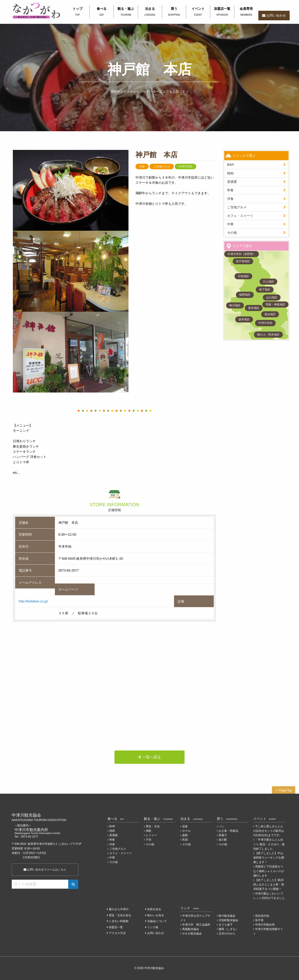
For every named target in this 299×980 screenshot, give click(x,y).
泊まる (150, 12)
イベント (198, 12)
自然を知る (154, 909)
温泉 (185, 826)
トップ (77, 12)
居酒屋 (114, 835)
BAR (230, 165)
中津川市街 (265, 323)
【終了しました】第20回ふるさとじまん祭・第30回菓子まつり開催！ (269, 884)
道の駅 (223, 840)
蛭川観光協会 (227, 916)
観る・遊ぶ (126, 12)
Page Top (286, 790)
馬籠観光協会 (191, 929)
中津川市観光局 (265, 925)
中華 (230, 224)
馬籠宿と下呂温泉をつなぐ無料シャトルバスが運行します (269, 871)
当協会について (157, 921)
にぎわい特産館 (119, 921)
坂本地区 (244, 319)
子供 (149, 840)
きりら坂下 (226, 925)
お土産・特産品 (228, 831)
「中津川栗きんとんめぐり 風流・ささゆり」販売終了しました (269, 844)
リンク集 (153, 927)
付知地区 (243, 276)
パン (221, 826)
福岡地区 (245, 295)
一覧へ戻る (152, 757)
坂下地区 (265, 290)
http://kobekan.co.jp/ (33, 601)
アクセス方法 (117, 933)
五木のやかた (227, 934)
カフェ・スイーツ (240, 216)
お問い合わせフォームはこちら (45, 870)
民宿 (185, 840)
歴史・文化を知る (120, 915)
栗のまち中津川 (119, 909)
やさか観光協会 (192, 934)
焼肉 (230, 173)
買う (174, 12)
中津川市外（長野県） (242, 254)
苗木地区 (254, 308)
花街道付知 (262, 916)
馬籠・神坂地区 (275, 304)
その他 (232, 233)
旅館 (185, 835)
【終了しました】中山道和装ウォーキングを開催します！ (269, 858)
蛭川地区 (235, 305)
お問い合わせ (276, 15)
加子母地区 (243, 261)
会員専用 (246, 12)
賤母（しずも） (228, 929)
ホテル (186, 831)
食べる (102, 12)
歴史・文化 (153, 826)
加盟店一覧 (222, 12)
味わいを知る (156, 915)
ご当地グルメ (237, 207)
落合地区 (270, 314)
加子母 (259, 920)
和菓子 (223, 835)
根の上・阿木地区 (268, 335)
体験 (149, 831)
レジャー (151, 835)
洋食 (230, 199)
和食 (230, 190)
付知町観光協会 (228, 920)
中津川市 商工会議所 (196, 925)
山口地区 (272, 297)
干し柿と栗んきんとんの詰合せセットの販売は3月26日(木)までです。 (269, 831)
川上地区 (268, 282)
